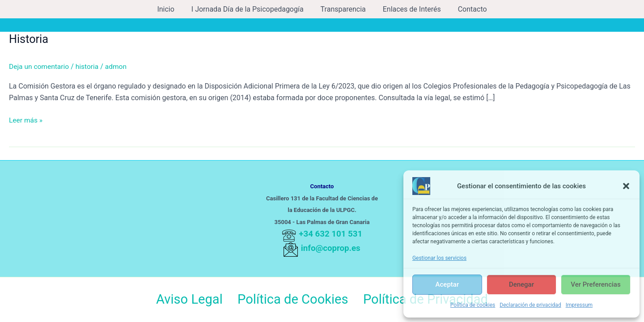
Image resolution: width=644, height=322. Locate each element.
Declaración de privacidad (530, 305)
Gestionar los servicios (439, 258)
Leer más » (26, 119)
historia (89, 66)
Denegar (521, 284)
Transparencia (343, 9)
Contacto (467, 9)
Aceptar (447, 284)
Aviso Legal (187, 300)
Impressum (579, 305)
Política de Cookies (292, 300)
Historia (29, 39)
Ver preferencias (595, 284)
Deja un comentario (40, 66)
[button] (626, 186)
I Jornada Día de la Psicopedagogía (250, 9)
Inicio (171, 9)
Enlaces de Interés (409, 9)
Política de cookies (473, 305)
